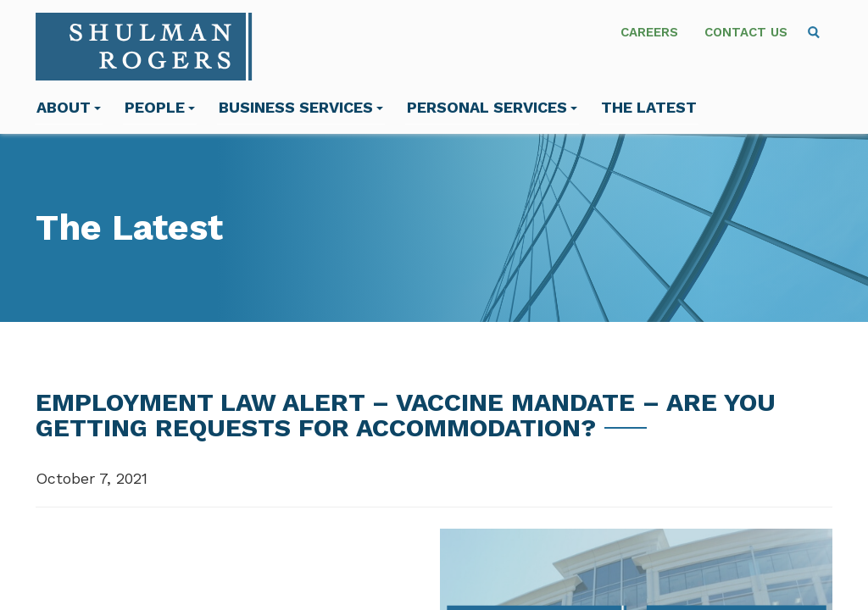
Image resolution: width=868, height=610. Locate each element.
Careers (649, 32)
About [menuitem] (69, 107)
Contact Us (746, 32)
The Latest (649, 107)
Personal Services (492, 107)
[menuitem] (814, 32)
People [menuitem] (160, 107)
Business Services (301, 107)
